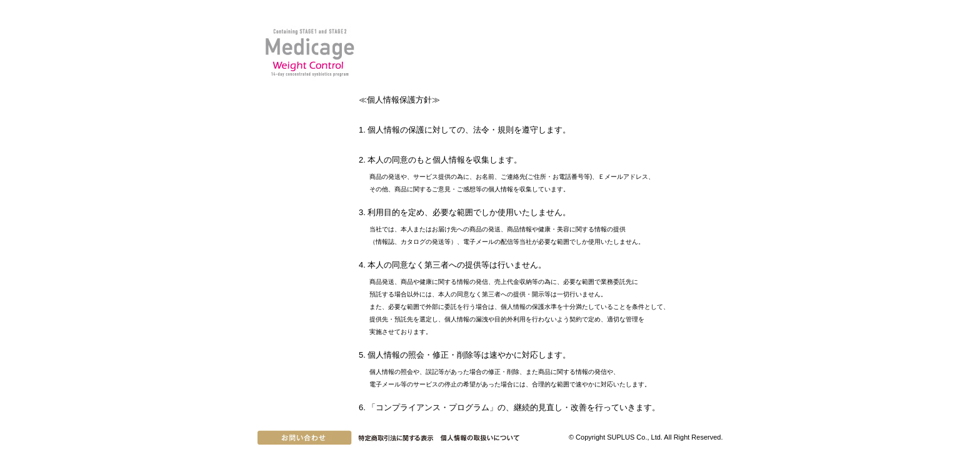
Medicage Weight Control (309, 53)
